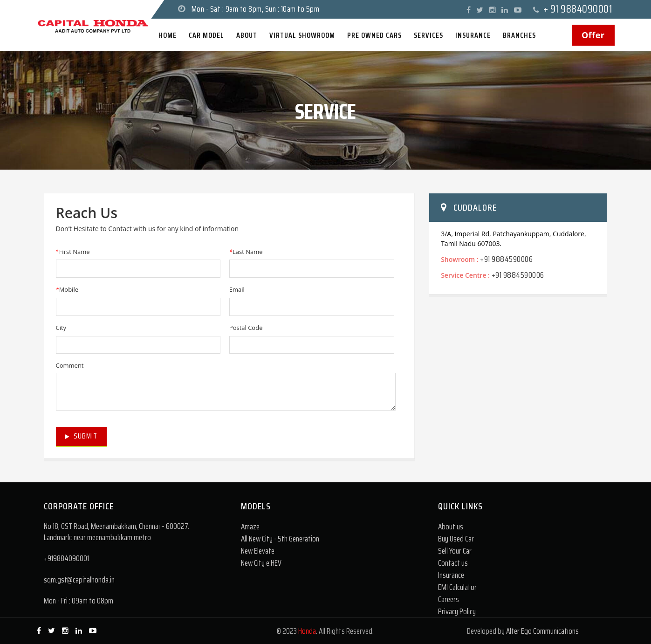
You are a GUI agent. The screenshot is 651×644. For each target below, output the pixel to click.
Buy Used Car (456, 539)
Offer (593, 35)
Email (237, 289)
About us (451, 527)
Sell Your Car (455, 551)
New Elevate (258, 551)
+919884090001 (66, 558)
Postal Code (246, 328)
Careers (449, 599)
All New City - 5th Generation (280, 539)
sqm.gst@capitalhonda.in (79, 580)
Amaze (250, 527)
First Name (73, 252)
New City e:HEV (261, 563)
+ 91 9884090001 (578, 9)
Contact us (453, 563)
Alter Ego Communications (542, 631)
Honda (307, 631)
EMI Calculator (457, 587)
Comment (70, 365)
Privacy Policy (457, 611)
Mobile (67, 289)
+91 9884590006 (506, 259)
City (61, 328)
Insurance (451, 575)
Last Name (246, 252)
